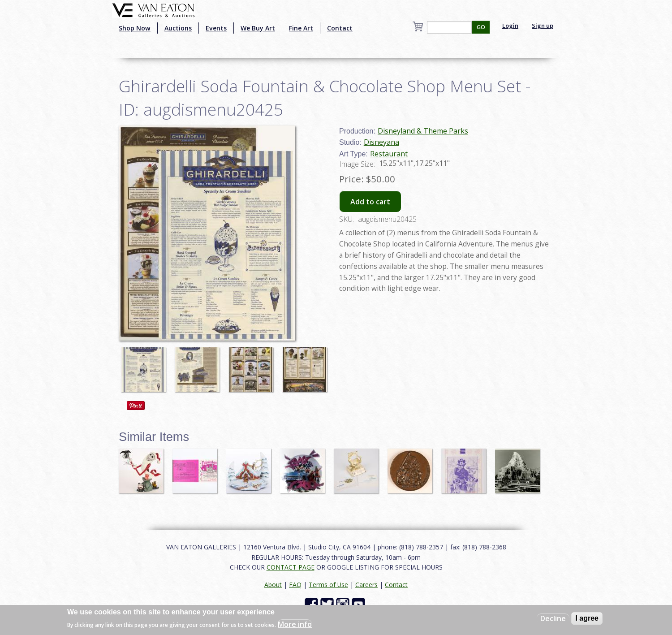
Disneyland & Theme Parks (423, 131)
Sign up (543, 26)
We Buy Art (258, 28)
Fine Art (301, 28)
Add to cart (370, 202)
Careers (366, 585)
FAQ (295, 585)
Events (216, 28)
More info (295, 624)
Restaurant (389, 154)
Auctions (178, 28)
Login (510, 26)
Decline (553, 618)
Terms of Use (328, 585)
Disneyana (381, 142)
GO (481, 27)
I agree (587, 618)
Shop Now (135, 28)
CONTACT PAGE (291, 567)
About (273, 585)
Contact (340, 28)
